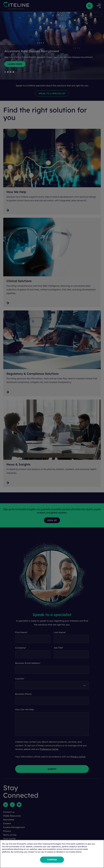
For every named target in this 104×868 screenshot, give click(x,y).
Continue (52, 860)
